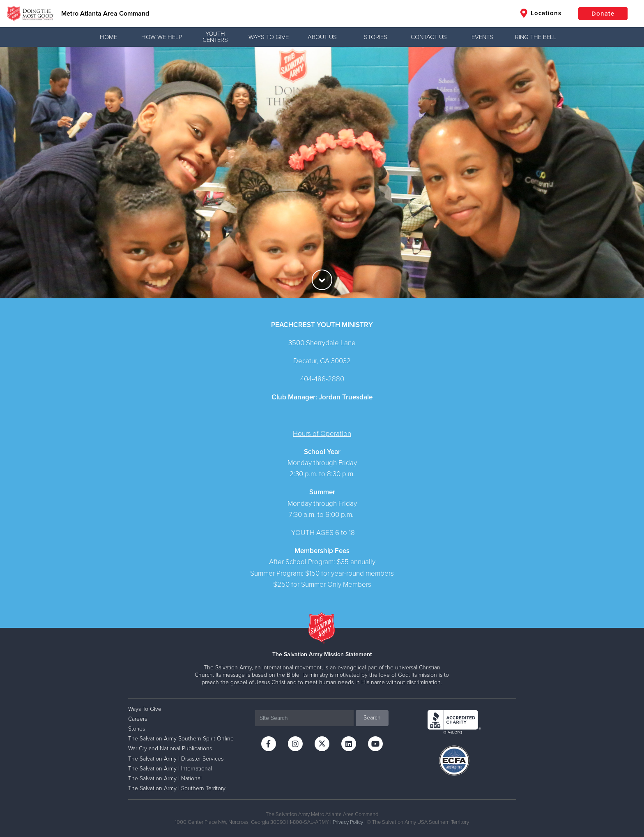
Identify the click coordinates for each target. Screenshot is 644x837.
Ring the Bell (536, 37)
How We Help (162, 37)
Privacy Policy (348, 822)
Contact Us (429, 37)
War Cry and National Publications (170, 748)
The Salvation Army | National (165, 778)
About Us (322, 37)
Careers (138, 719)
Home (108, 37)
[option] (322, 173)
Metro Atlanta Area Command (105, 14)
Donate (603, 14)
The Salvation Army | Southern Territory (177, 788)
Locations (541, 13)
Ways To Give (269, 37)
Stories (376, 37)
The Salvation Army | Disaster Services (176, 759)
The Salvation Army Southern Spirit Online (181, 739)
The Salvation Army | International (170, 769)
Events (482, 37)
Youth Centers (215, 37)
